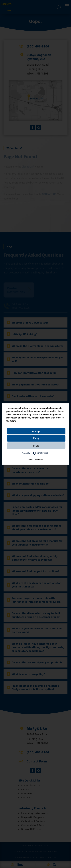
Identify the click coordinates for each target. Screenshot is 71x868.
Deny (36, 438)
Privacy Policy (39, 459)
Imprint (30, 459)
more (36, 446)
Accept (36, 431)
